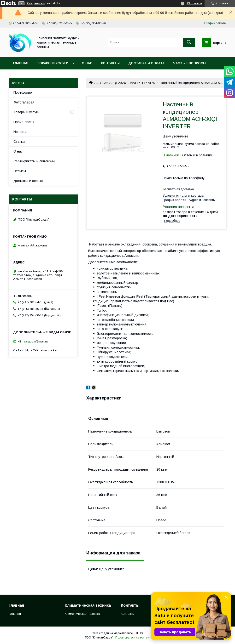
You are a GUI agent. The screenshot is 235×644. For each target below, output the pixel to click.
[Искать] (189, 42)
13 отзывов (194, 3)
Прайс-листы (24, 122)
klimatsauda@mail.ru (33, 341)
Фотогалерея (24, 102)
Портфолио (23, 92)
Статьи (19, 142)
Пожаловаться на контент (133, 638)
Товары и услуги (53, 63)
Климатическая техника (82, 614)
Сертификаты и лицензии (34, 161)
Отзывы (20, 171)
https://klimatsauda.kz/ (41, 350)
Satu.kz (138, 633)
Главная (21, 63)
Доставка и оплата (146, 63)
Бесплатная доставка (178, 189)
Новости (20, 132)
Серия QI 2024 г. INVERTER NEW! (129, 83)
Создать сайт (36, 3)
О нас (87, 63)
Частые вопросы (190, 63)
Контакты (110, 63)
